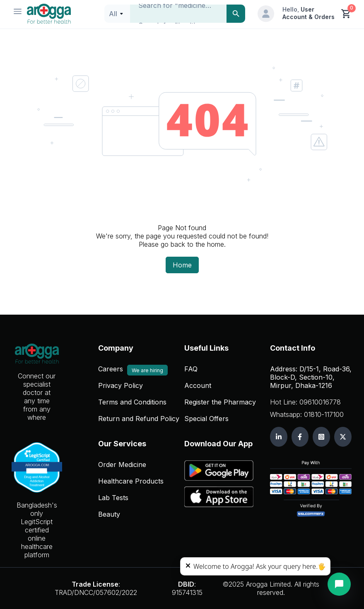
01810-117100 (324, 414)
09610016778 (320, 402)
